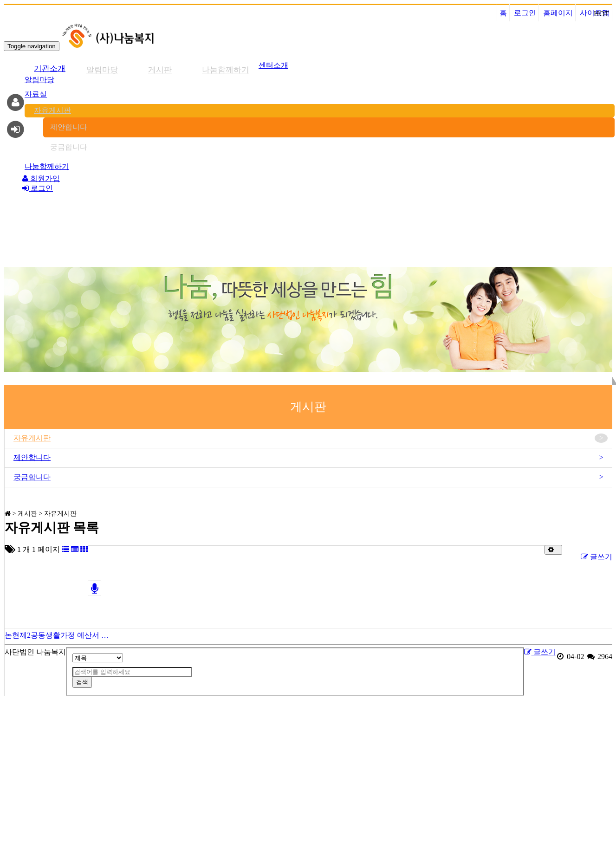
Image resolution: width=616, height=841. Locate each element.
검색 (82, 682)
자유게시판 (52, 110)
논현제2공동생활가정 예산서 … (57, 635)
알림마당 (102, 70)
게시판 (160, 70)
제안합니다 (69, 127)
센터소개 (273, 65)
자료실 (36, 94)
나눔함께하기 (226, 70)
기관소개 (50, 68)
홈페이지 (558, 13)
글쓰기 (597, 557)
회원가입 (41, 178)
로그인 (525, 13)
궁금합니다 (69, 147)
